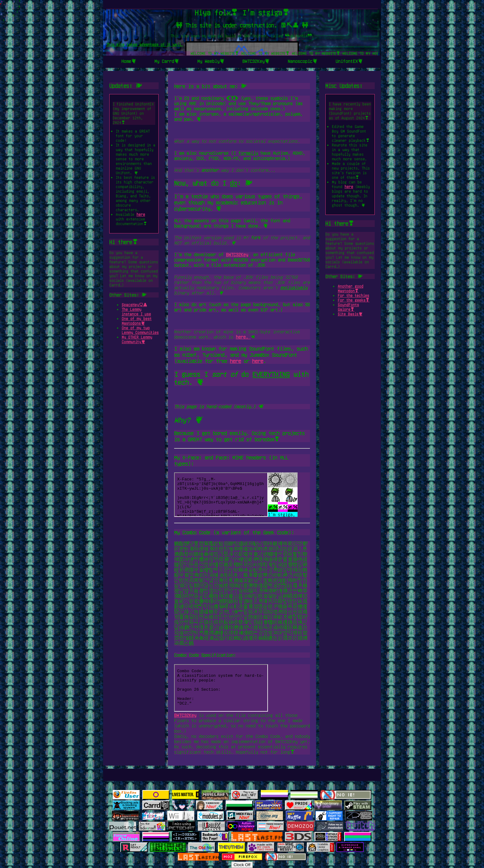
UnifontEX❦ (349, 61)
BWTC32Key (237, 254)
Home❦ (129, 61)
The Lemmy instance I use (136, 312)
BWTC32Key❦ (256, 61)
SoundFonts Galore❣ (348, 307)
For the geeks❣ (354, 300)
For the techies (353, 295)
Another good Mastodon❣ (350, 288)
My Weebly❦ (211, 61)
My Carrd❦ (167, 61)
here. (243, 337)
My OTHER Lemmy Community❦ (137, 339)
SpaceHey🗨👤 (134, 305)
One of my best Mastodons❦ (137, 321)
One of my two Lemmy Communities (140, 330)
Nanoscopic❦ (302, 61)
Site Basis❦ (350, 314)
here (141, 214)
